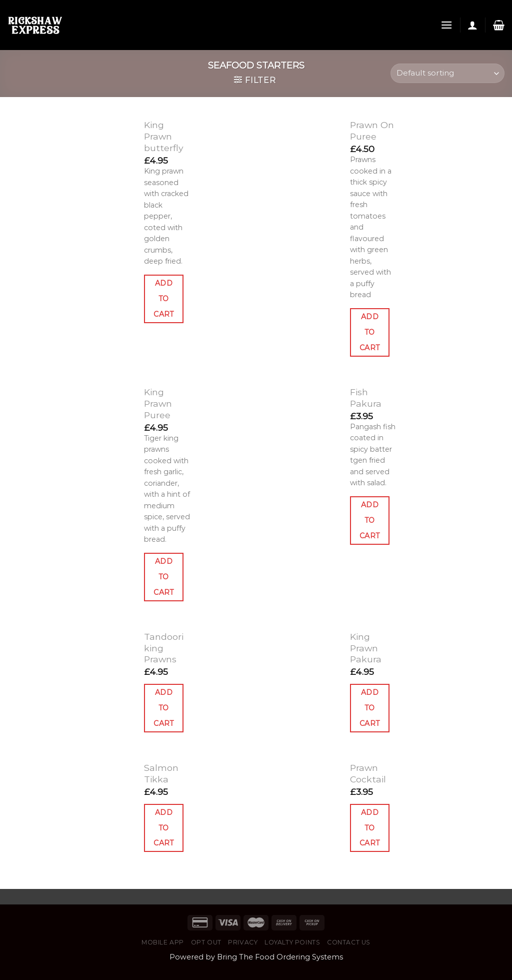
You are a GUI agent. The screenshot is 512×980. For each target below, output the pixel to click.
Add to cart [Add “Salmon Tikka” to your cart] (164, 828)
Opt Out (206, 942)
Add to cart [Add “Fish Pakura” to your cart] (370, 520)
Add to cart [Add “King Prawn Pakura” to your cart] (370, 708)
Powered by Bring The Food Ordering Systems (256, 957)
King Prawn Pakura (366, 648)
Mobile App (163, 942)
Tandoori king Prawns (164, 648)
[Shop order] (447, 73)
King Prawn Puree (158, 403)
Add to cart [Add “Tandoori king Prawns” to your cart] (164, 708)
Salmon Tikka (161, 773)
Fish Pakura (366, 398)
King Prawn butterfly (164, 136)
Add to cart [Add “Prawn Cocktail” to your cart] (370, 828)
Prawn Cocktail (368, 773)
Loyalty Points (292, 942)
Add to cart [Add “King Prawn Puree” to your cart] (164, 577)
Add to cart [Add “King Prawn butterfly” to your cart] (164, 299)
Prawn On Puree (372, 131)
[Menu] (446, 25)
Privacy (243, 942)
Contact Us (349, 942)
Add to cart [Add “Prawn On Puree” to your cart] (370, 332)
